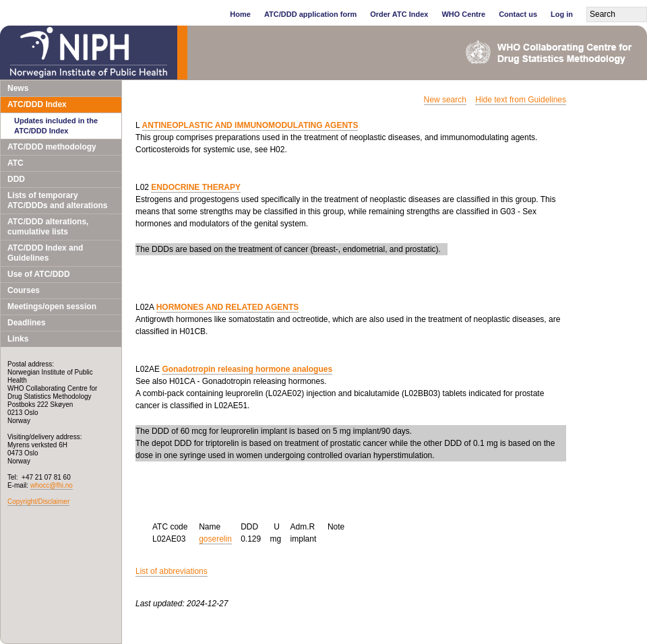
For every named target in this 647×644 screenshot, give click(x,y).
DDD (16, 179)
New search (445, 100)
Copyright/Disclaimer (38, 502)
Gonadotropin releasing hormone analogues (247, 369)
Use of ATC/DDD (39, 274)
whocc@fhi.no (52, 485)
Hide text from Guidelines (521, 100)
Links (18, 339)
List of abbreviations (172, 571)
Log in (562, 14)
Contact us (518, 14)
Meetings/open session (52, 307)
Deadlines (27, 323)
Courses (24, 290)
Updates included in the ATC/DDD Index (56, 126)
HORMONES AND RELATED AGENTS (228, 307)
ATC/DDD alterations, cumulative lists (48, 227)
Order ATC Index (399, 14)
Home (240, 14)
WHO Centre (463, 14)
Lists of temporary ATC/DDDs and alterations (57, 200)
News (18, 88)
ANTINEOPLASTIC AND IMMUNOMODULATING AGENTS (250, 125)
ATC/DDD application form (310, 14)
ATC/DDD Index (37, 104)
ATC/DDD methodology (52, 147)
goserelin (215, 539)
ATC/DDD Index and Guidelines (45, 253)
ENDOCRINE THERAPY (196, 187)
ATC (16, 163)
